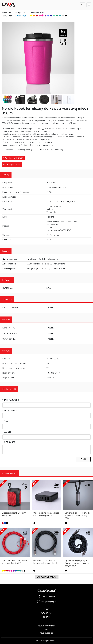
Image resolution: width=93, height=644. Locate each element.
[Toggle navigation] (89, 5)
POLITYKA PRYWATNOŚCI (47, 626)
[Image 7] (69, 100)
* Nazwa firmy (10, 411)
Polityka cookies (47, 633)
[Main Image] (38, 58)
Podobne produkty (9, 473)
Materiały (6, 320)
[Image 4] (32, 100)
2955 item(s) (21, 16)
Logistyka (6, 351)
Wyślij (83, 459)
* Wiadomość (9, 442)
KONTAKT (46, 617)
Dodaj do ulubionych (13, 158)
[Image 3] (20, 100)
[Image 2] (7, 100)
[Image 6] (57, 100)
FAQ (46, 629)
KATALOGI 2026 (47, 613)
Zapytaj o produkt (12, 164)
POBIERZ (51, 308)
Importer (6, 251)
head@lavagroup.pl (46, 602)
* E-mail (6, 421)
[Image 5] (44, 100)
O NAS (47, 609)
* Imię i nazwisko (11, 400)
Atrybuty (6, 175)
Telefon (7, 432)
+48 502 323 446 (47, 597)
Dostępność (7, 280)
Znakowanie (7, 299)
